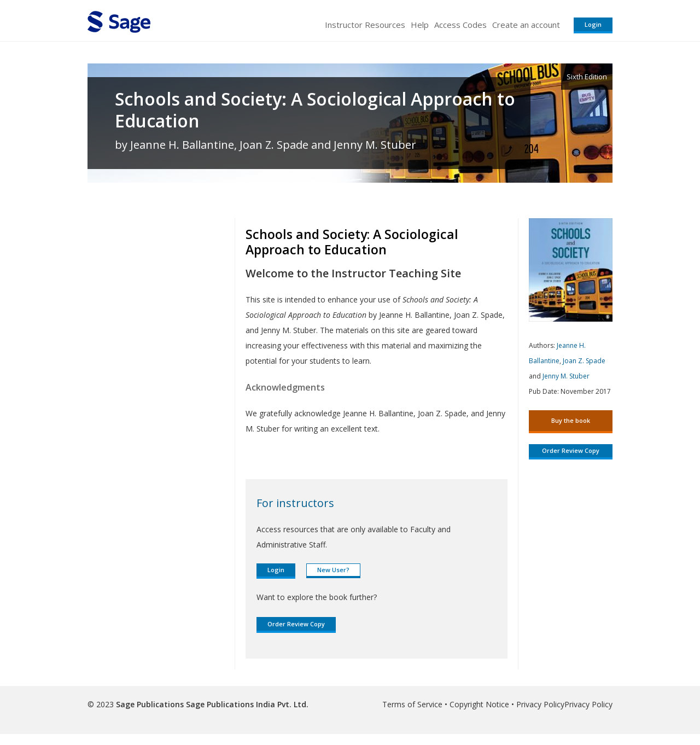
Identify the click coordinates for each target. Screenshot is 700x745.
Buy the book (571, 420)
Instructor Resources (365, 25)
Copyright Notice (479, 704)
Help (420, 25)
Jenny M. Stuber (566, 376)
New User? (333, 570)
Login (593, 24)
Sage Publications (150, 704)
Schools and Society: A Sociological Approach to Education (315, 110)
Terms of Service (412, 704)
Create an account (526, 25)
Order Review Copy (296, 624)
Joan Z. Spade (584, 361)
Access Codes (460, 25)
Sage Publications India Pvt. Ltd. (246, 704)
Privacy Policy (540, 704)
